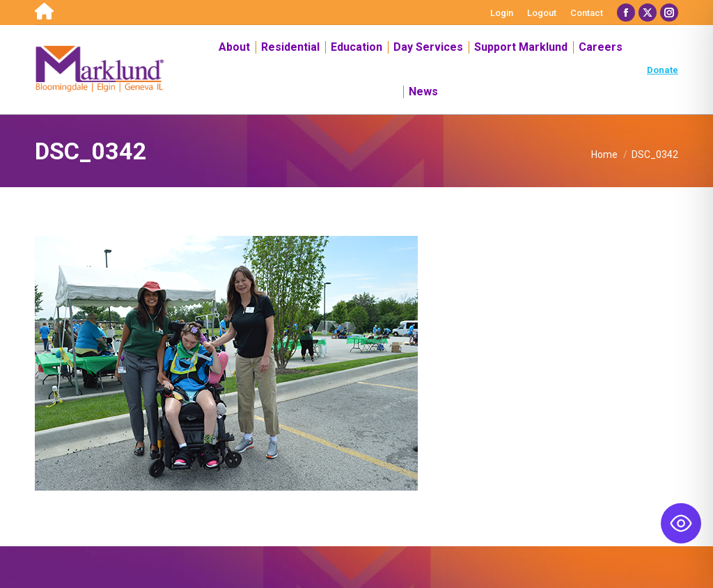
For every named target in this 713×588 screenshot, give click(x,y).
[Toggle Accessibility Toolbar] (681, 523)
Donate (663, 70)
